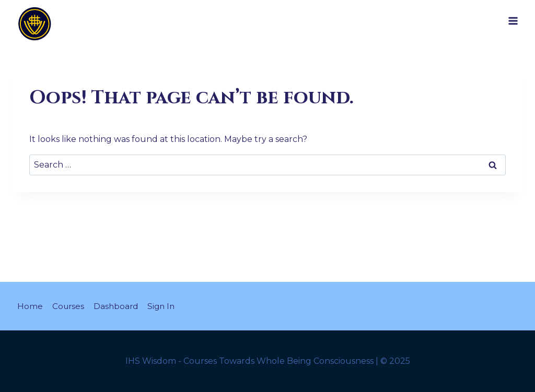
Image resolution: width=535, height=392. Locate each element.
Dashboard (120, 306)
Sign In (167, 306)
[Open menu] (513, 21)
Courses (70, 306)
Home (31, 306)
